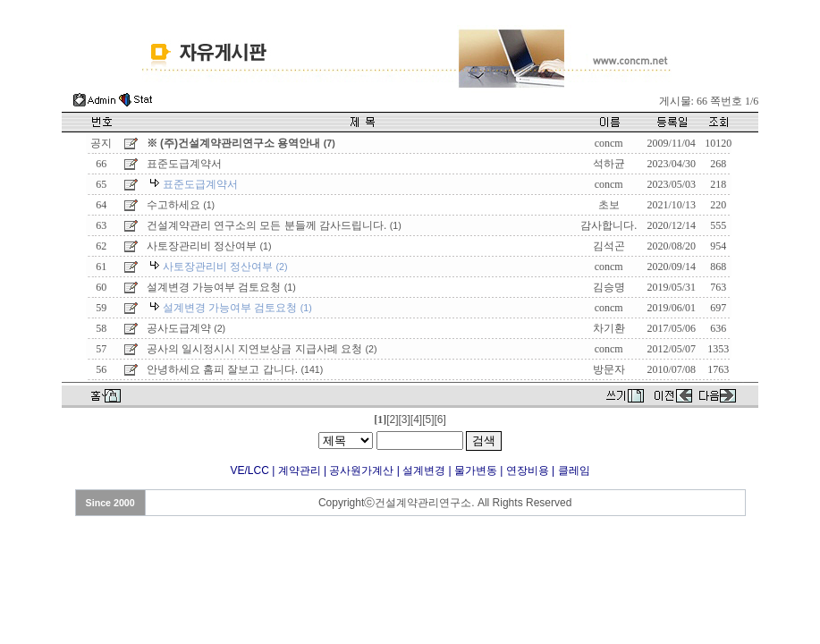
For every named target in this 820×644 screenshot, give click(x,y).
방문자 (609, 369)
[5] (428, 419)
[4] (416, 419)
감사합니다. (609, 225)
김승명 (609, 287)
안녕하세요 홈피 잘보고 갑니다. (235, 369)
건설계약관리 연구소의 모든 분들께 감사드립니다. (274, 225)
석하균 (609, 164)
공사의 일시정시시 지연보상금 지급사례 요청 (262, 349)
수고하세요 (181, 205)
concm (609, 143)
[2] (392, 419)
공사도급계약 (186, 328)
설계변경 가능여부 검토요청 (221, 287)
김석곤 (609, 246)
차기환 (609, 328)
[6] (440, 419)
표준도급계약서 (184, 164)
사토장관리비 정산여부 (209, 246)
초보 (609, 205)
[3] (404, 419)
